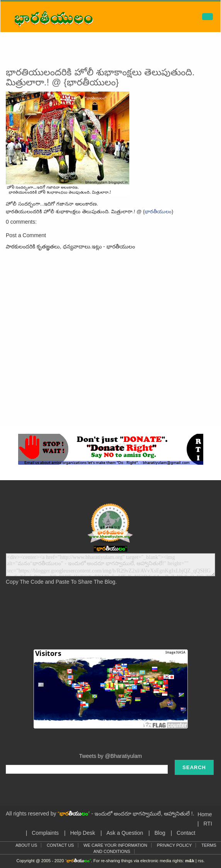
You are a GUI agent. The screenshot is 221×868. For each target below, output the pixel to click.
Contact (186, 833)
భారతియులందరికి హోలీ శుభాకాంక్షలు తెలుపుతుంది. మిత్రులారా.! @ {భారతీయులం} (100, 77)
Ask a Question (125, 833)
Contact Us (60, 845)
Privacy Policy (175, 845)
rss (201, 861)
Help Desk (83, 833)
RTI (208, 824)
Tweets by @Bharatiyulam (110, 756)
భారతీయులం (158, 211)
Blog (160, 833)
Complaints (45, 833)
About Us (26, 845)
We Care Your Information (116, 845)
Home (205, 814)
